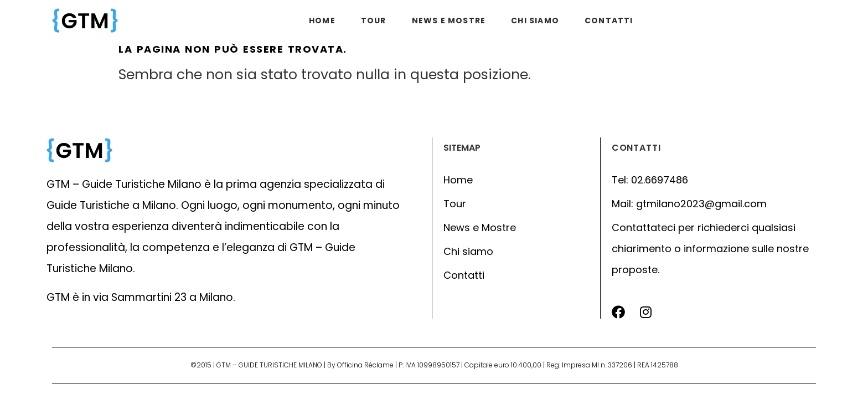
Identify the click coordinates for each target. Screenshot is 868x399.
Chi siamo (535, 21)
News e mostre (449, 21)
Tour (374, 21)
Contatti (609, 21)
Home (322, 21)
